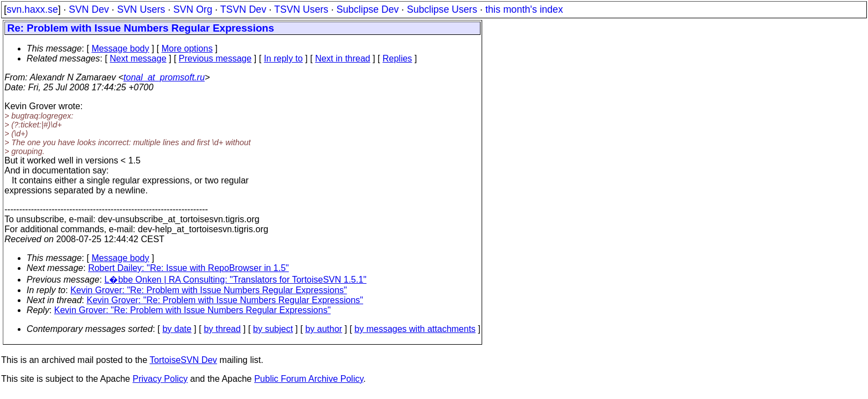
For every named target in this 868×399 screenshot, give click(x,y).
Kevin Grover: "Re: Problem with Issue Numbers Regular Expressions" (209, 290)
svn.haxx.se (32, 9)
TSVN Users (301, 9)
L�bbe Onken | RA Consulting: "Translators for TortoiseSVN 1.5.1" (236, 280)
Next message (138, 58)
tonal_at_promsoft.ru (164, 77)
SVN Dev (89, 9)
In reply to (283, 58)
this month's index (524, 9)
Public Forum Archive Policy (309, 379)
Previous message (215, 58)
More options (187, 48)
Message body (120, 48)
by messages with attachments (415, 329)
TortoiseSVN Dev (183, 360)
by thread (222, 329)
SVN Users (141, 9)
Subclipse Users (442, 9)
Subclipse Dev (368, 9)
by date (177, 329)
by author (324, 329)
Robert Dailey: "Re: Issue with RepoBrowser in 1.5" (188, 268)
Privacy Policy (160, 379)
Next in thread (343, 58)
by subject (273, 329)
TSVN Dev (243, 9)
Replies (397, 58)
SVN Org (193, 9)
